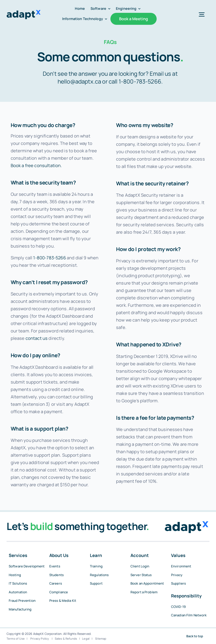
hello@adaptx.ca (79, 81)
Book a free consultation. (36, 165)
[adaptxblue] (24, 12)
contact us (37, 338)
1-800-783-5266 (140, 81)
